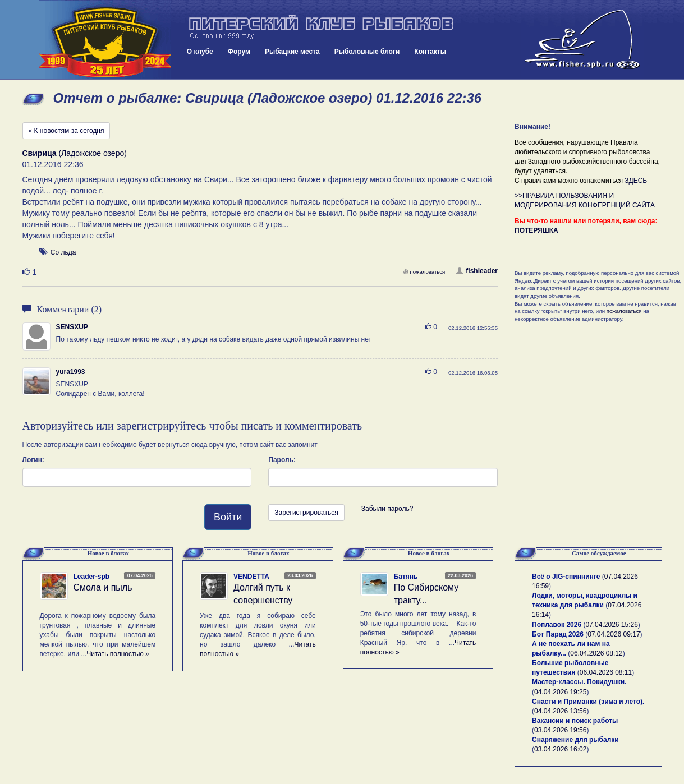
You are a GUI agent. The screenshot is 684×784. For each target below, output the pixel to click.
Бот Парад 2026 (558, 634)
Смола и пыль (103, 587)
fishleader (477, 271)
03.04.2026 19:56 (560, 730)
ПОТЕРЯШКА (536, 230)
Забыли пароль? (387, 509)
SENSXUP (72, 327)
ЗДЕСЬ (636, 181)
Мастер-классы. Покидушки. (579, 682)
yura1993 (71, 372)
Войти (228, 517)
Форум (239, 52)
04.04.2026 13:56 (560, 711)
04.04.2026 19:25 (560, 692)
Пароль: (282, 460)
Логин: (33, 460)
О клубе (200, 52)
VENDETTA (251, 577)
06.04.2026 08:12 (596, 653)
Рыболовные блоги (367, 52)
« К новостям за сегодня (66, 131)
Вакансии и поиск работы (575, 721)
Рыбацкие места (292, 52)
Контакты (430, 52)
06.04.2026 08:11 (606, 672)
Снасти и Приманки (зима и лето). (588, 702)
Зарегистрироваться (306, 513)
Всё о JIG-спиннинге (566, 577)
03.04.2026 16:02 (560, 749)
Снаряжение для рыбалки (575, 740)
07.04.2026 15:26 (611, 625)
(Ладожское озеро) (75, 153)
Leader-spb (92, 577)
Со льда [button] (63, 252)
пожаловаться (424, 272)
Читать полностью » (118, 654)
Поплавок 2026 (557, 625)
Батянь (406, 577)
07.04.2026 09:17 (614, 634)
